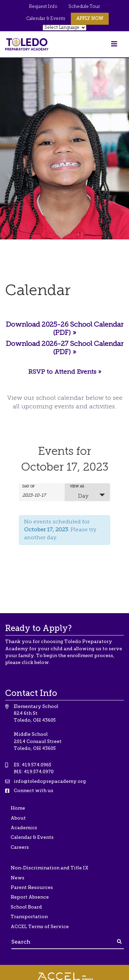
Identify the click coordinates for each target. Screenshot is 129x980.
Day (79, 496)
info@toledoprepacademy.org (50, 781)
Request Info (43, 7)
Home (18, 808)
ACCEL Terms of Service (40, 927)
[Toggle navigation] (114, 44)
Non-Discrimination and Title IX (50, 868)
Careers (20, 847)
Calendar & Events (46, 19)
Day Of (29, 487)
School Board (26, 907)
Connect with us (34, 791)
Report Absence (30, 897)
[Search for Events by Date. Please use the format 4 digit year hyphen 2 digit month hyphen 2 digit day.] (40, 495)
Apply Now (90, 19)
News (18, 878)
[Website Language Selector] (65, 28)
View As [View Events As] (77, 487)
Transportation (29, 917)
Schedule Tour (84, 7)
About (18, 818)
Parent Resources (32, 887)
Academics (24, 828)
